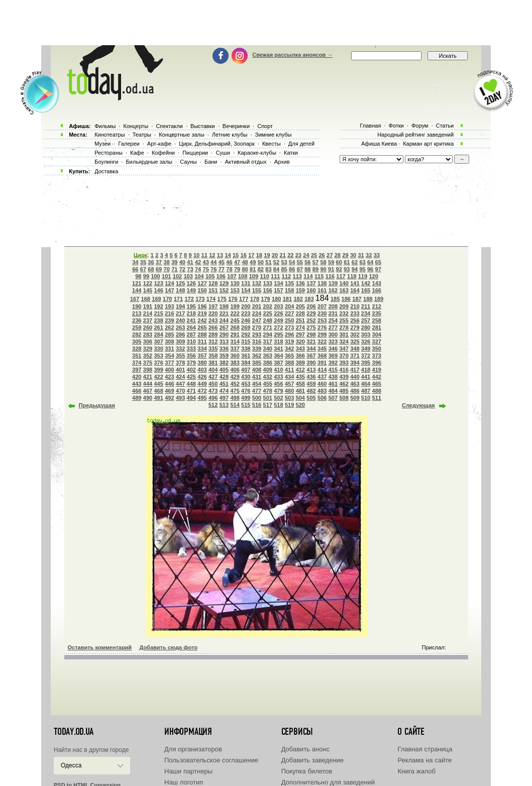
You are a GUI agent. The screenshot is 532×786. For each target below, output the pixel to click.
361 (246, 356)
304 (377, 334)
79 (237, 269)
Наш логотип (184, 782)
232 (344, 313)
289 (213, 334)
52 (276, 262)
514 (235, 405)
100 (155, 276)
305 (137, 342)
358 (213, 356)
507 (333, 398)
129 (224, 283)
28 (338, 255)
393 (344, 363)
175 (222, 299)
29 (345, 255)
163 (344, 290)
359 (224, 356)
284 (158, 334)
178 (255, 299)
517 (268, 405)
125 (180, 283)
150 (202, 290)
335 (213, 349)
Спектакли (169, 126)
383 (235, 363)
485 (344, 391)
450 (213, 384)
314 (235, 342)
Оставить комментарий (100, 647)
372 (366, 356)
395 (366, 363)
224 (257, 313)
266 (213, 327)
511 (377, 398)
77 (222, 269)
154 (246, 290)
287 (191, 334)
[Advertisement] (266, 23)
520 (300, 405)
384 (246, 363)
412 (300, 370)
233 (355, 313)
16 (244, 255)
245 (235, 320)
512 (213, 405)
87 (300, 269)
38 (167, 262)
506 (322, 398)
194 (180, 306)
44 (214, 262)
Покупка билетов (307, 771)
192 (158, 306)
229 (311, 313)
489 (137, 398)
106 (221, 276)
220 (213, 313)
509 (355, 398)
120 (373, 276)
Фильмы (105, 126)
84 (276, 269)
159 (300, 290)
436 (311, 377)
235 (377, 313)
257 (366, 320)
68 (151, 269)
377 (169, 363)
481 (300, 391)
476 (246, 391)
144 (137, 290)
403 (202, 370)
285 (169, 334)
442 (377, 377)
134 (278, 283)
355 (180, 356)
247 (257, 320)
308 (169, 342)
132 (257, 283)
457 (289, 384)
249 (278, 320)
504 (300, 398)
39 (174, 262)
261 (158, 327)
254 (333, 320)
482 (311, 391)
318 (278, 342)
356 (191, 356)
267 (224, 327)
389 (300, 363)
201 (257, 306)
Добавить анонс (305, 749)
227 (289, 313)
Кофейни (163, 153)
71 (174, 269)
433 (278, 377)
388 (289, 363)
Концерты (136, 126)
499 (246, 398)
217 (180, 313)
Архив (282, 162)
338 (246, 349)
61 (347, 262)
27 (330, 255)
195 (191, 306)
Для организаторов (193, 749)
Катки (291, 153)
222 (235, 313)
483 (322, 391)
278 (344, 327)
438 (333, 377)
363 (268, 356)
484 (333, 391)
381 (213, 363)
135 (289, 283)
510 (366, 398)
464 (366, 384)
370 (344, 356)
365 (289, 356)
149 (191, 290)
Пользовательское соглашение (211, 760)
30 (353, 255)
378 (180, 363)
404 (213, 370)
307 (158, 342)
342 (289, 349)
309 (180, 342)
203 (278, 306)
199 (235, 306)
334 (202, 349)
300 (333, 334)
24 (306, 255)
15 (236, 255)
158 (289, 290)
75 (206, 269)
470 (180, 391)
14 (228, 255)
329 (148, 349)
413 (311, 370)
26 (322, 255)
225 (268, 313)
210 (355, 306)
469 (169, 391)
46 (229, 262)
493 (180, 398)
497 (224, 398)
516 (257, 405)
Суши (223, 153)
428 (224, 377)
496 (213, 398)
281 (377, 327)
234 (366, 313)
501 (268, 398)
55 (300, 262)
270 (257, 327)
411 (289, 370)
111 (275, 276)
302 (355, 334)
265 (202, 327)
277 (333, 327)
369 (333, 356)
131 (246, 283)
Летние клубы (230, 135)
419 (377, 370)
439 (344, 377)
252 (311, 320)
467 (148, 391)
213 (137, 313)
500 (257, 398)
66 (135, 269)
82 (261, 269)
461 (333, 384)
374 (137, 363)
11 (204, 255)
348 (355, 349)
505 (311, 398)
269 (246, 327)
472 (202, 391)
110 (264, 276)
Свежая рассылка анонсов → (292, 55)
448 (191, 384)
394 (355, 363)
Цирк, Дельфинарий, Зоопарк (217, 144)
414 (322, 370)
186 (346, 299)
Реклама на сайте (424, 760)
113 (297, 276)
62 (355, 262)
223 (246, 313)
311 (202, 342)
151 (213, 290)
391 (322, 363)
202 (268, 306)
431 (257, 377)
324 (344, 342)
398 (148, 370)
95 (362, 269)
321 (311, 342)
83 (268, 269)
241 (191, 320)
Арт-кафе (159, 144)
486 (355, 391)
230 (322, 313)
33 (377, 255)
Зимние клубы (274, 135)
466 (137, 391)
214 (148, 313)
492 (169, 398)
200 (246, 306)
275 (311, 327)
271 (268, 327)
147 (169, 290)
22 (290, 255)
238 (158, 320)
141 (355, 283)
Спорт (265, 126)
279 (355, 327)
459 (311, 384)
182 (298, 299)
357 (202, 356)
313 (224, 342)
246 (246, 320)
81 (253, 269)
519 (289, 405)
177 (244, 299)
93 (347, 269)
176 (233, 299)
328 (137, 349)
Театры (142, 135)
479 (278, 391)
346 (333, 349)
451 (224, 384)
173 (200, 299)
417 (355, 370)
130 (235, 283)
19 (267, 255)
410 (278, 370)
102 (177, 276)
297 (300, 334)
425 (191, 377)
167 (135, 299)
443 (137, 384)
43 (206, 262)
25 (314, 255)
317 (268, 342)
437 (322, 377)
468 (158, 391)
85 (284, 269)
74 (198, 269)
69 (159, 269)
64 (370, 262)
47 (237, 262)
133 (268, 283)
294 (268, 334)
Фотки (396, 126)
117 (341, 276)
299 (322, 334)
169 (156, 299)
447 (180, 384)
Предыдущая (97, 405)
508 (344, 398)
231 (333, 313)
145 (148, 290)
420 (137, 377)
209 (344, 306)
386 (268, 363)
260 (148, 327)
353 (158, 356)
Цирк (140, 255)
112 (286, 276)
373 (377, 356)
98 (138, 276)
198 (224, 306)
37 (159, 262)
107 (232, 276)
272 (278, 327)
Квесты (272, 144)
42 (198, 262)
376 (158, 363)
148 (180, 290)
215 (158, 313)
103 (188, 276)
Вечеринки (236, 126)
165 (366, 290)
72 (182, 269)
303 (366, 334)
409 (268, 370)
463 (355, 384)
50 (261, 262)
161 (322, 290)
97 (378, 269)
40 (182, 262)
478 (268, 391)
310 (191, 342)
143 (377, 283)
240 (180, 320)
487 (366, 391)
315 (246, 342)
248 (268, 320)
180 (276, 299)
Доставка (106, 171)
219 (202, 313)
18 (259, 255)
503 (289, 398)
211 (366, 306)
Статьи (445, 126)
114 (308, 276)
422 (158, 377)
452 (235, 384)
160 (311, 290)
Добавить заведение (312, 760)
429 (235, 377)
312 (213, 342)
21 (283, 255)
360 (235, 356)
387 (278, 363)
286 (180, 334)
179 (265, 299)
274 (300, 327)
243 (213, 320)
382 (224, 363)
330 (158, 349)
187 (357, 299)
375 (148, 363)
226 (278, 313)
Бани (211, 162)
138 (322, 283)
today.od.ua (74, 732)
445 (158, 384)
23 (298, 255)
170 (167, 299)
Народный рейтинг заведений (415, 135)
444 (148, 384)
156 (268, 290)
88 (307, 269)
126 (191, 283)
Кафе (137, 153)
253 (322, 320)
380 (202, 363)
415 (333, 370)
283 (148, 334)
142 (366, 283)
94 (355, 269)
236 (137, 320)
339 (257, 349)
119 (363, 276)
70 (167, 269)
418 (366, 370)
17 (251, 255)
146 (158, 290)
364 (278, 356)
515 (246, 405)
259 (137, 327)
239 (169, 320)
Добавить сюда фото (168, 647)
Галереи (129, 144)
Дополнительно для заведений (328, 782)
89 (315, 269)
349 (366, 349)
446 (169, 384)
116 (330, 276)
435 (300, 377)
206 (311, 306)
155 (257, 290)
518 (278, 405)
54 (292, 262)
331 (169, 349)
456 (278, 384)
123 (158, 283)
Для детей (301, 144)
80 (245, 269)
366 (300, 356)
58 (323, 262)
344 (311, 349)
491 (158, 398)
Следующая (418, 405)
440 (355, 377)
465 (377, 384)
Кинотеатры (110, 135)
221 (224, 313)
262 (169, 327)
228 (300, 313)
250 (289, 320)
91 (331, 269)
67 (143, 269)
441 (366, 377)
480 (289, 391)
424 (180, 377)
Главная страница (425, 749)
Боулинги (106, 162)
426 (202, 377)
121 (137, 283)
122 (148, 283)
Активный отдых (246, 162)
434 (289, 377)
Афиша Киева (379, 144)
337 (235, 349)
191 (148, 306)
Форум (420, 126)
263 (180, 327)
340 (268, 349)
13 (220, 255)
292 (246, 334)
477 (257, 391)
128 (213, 283)
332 (180, 349)
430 (246, 377)
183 (309, 299)
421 (148, 377)
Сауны (188, 162)
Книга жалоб (416, 771)
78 (229, 269)
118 (352, 276)
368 (322, 356)
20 (275, 255)
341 (278, 349)
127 (202, 283)
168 (146, 299)
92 (339, 269)
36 (151, 262)
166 (377, 290)
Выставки (203, 126)
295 (278, 334)
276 (322, 327)
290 (224, 334)
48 (245, 262)
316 (257, 342)
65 (378, 262)
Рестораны (109, 153)
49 (253, 262)
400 (169, 370)
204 (289, 306)
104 (199, 276)
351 (137, 356)
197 (213, 306)
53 (284, 262)
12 (212, 255)
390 (311, 363)
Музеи (102, 144)
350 (377, 349)
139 (333, 283)
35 (143, 262)
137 (311, 283)
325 (355, 342)
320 (300, 342)
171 (178, 299)
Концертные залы (181, 135)
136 (300, 283)
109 (254, 276)
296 (289, 334)
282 (137, 334)
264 (191, 327)
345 (322, 349)
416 (344, 370)
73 (190, 269)
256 (355, 320)
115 (319, 276)
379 (191, 363)
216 (169, 313)
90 (323, 269)
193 (169, 306)
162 (333, 290)
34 (135, 262)
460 (322, 384)
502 (278, 398)
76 (214, 269)
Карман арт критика (428, 144)
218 (191, 313)
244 (224, 320)
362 (257, 356)
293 (257, 334)
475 (235, 391)
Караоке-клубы (257, 153)
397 (137, 370)
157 (278, 290)
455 (268, 384)
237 (148, 320)
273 (289, 327)
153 (235, 290)
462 (344, 384)
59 (331, 262)
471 (191, 391)
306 (148, 342)
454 (257, 384)
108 (243, 276)
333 (191, 349)
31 (361, 255)
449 (202, 384)
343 (300, 349)
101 (166, 276)
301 (344, 334)
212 (377, 306)
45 (222, 262)
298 (311, 334)
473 (213, 391)
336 (224, 349)
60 (339, 262)
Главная (370, 126)
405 (224, 370)
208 (333, 306)
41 (190, 262)
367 (311, 356)
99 (146, 276)
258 (377, 320)
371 (355, 356)
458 (300, 384)
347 (344, 349)
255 (344, 320)
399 (158, 370)
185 (335, 299)
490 (148, 398)
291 (235, 334)
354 (169, 356)
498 (235, 398)
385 (257, 363)
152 (224, 290)
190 (137, 306)
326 (366, 342)
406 (235, 370)
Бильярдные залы (149, 162)
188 (368, 299)
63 (362, 262)
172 (189, 299)
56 (307, 262)
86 (292, 269)
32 (369, 255)
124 (169, 283)
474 (224, 391)
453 (246, 384)
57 (315, 262)
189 (379, 299)
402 (191, 370)
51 (268, 262)
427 (213, 377)
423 (169, 377)
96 (370, 269)
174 (211, 299)
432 (268, 377)
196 (202, 306)
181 (287, 299)
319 (289, 342)
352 (148, 356)
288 (202, 334)
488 (377, 391)
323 (333, 342)
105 (210, 276)
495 (202, 398)
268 (235, 327)
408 (257, 370)
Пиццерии (195, 153)
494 (191, 398)
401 (180, 370)
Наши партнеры (188, 771)
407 (246, 370)
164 (355, 290)
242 (202, 320)
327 (377, 342)
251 (300, 320)
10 (196, 255)
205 (300, 306)
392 (333, 363)
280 (366, 327)
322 (322, 342)
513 (224, 405)
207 (322, 306)
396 (377, 363)
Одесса (71, 765)
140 (344, 283)
